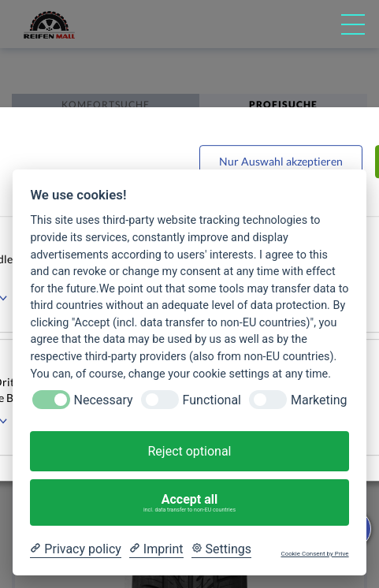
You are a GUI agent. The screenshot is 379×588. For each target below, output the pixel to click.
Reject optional (189, 451)
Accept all (190, 503)
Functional (212, 400)
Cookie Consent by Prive (314, 554)
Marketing (319, 400)
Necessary (104, 400)
